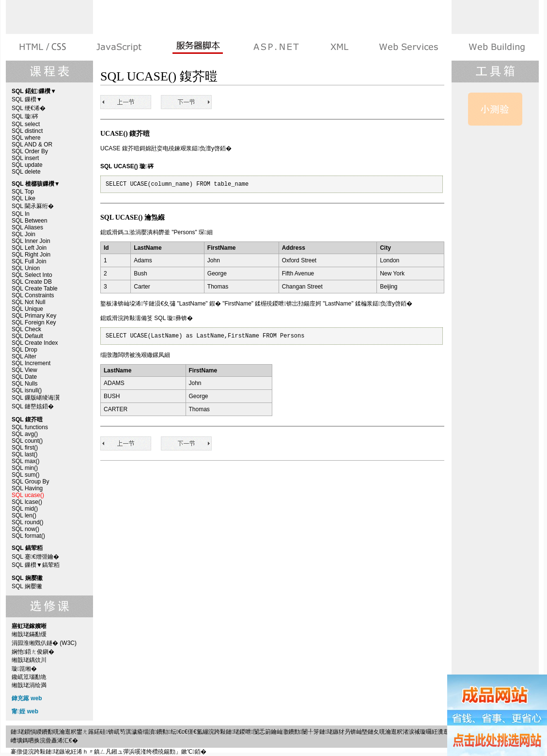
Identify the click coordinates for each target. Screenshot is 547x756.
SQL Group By (31, 482)
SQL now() (25, 529)
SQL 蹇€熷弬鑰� (35, 557)
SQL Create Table (35, 289)
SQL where (26, 138)
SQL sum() (26, 475)
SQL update (27, 165)
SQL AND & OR (32, 145)
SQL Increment (31, 363)
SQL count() (27, 441)
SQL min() (25, 468)
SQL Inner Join (31, 241)
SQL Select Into (32, 275)
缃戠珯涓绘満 (29, 685)
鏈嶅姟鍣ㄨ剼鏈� (197, 47)
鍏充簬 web (27, 698)
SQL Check (26, 329)
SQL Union (26, 268)
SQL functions (30, 427)
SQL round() (28, 522)
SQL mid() (25, 509)
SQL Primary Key (34, 316)
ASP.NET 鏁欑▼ (276, 47)
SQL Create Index (35, 343)
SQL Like (23, 198)
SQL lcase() (27, 502)
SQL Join (23, 234)
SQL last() (25, 454)
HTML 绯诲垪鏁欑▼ (43, 47)
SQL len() (24, 515)
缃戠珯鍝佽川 (29, 660)
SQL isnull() (27, 390)
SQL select (26, 124)
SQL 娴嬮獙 (27, 586)
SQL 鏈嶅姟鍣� (33, 406)
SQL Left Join (29, 248)
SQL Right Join (31, 255)
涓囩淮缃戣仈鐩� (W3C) (44, 643)
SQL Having (27, 488)
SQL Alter (24, 356)
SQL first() (25, 448)
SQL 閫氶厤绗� (33, 206)
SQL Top (23, 192)
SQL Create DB (32, 282)
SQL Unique (27, 309)
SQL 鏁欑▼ (27, 99)
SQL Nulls (25, 384)
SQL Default (27, 336)
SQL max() (26, 461)
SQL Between (30, 221)
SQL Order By (30, 151)
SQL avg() (25, 434)
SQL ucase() (28, 495)
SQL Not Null (29, 302)
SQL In (21, 214)
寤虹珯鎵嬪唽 (496, 47)
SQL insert (25, 158)
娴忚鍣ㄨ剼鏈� (119, 47)
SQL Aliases (27, 227)
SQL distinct (27, 131)
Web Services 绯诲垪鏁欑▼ (408, 47)
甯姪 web (25, 711)
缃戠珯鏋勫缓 (29, 634)
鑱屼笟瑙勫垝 (29, 677)
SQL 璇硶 (25, 116)
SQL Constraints (33, 295)
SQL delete (26, 172)
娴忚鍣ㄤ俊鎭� (33, 652)
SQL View (24, 370)
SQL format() (28, 536)
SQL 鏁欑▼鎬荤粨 (36, 565)
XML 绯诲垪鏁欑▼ (339, 47)
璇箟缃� (24, 669)
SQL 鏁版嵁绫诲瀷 (36, 398)
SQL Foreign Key (34, 322)
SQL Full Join (29, 261)
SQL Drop (24, 350)
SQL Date (24, 377)
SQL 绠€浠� (29, 108)
